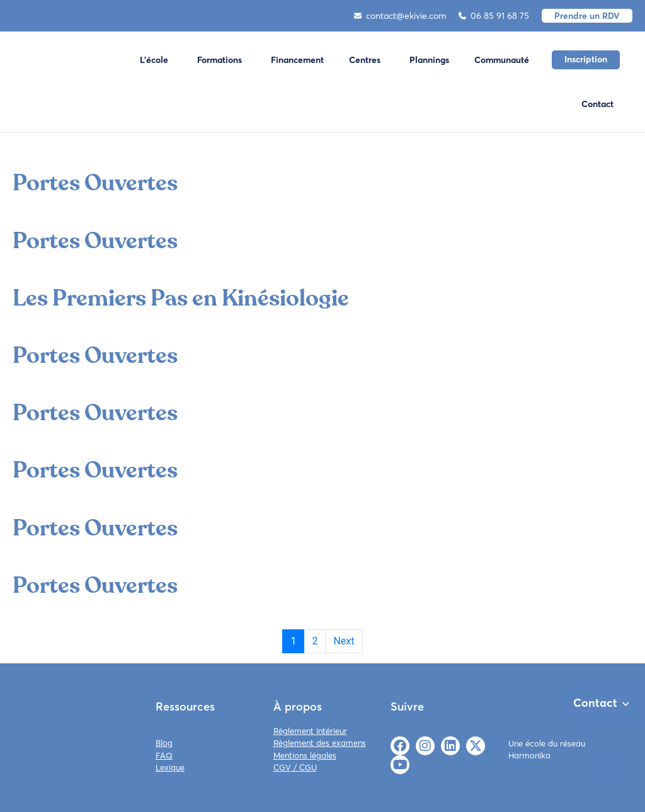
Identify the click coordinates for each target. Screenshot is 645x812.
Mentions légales (305, 755)
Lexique (170, 767)
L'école (154, 60)
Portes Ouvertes (95, 183)
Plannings (429, 60)
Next (344, 641)
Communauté (502, 60)
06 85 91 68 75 (494, 16)
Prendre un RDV (587, 16)
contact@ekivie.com (400, 16)
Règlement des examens (320, 743)
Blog (164, 743)
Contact (597, 104)
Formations (220, 60)
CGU (308, 767)
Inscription (586, 59)
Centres (365, 60)
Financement (297, 60)
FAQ (164, 755)
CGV (282, 767)
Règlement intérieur (310, 731)
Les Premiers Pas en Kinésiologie (181, 298)
